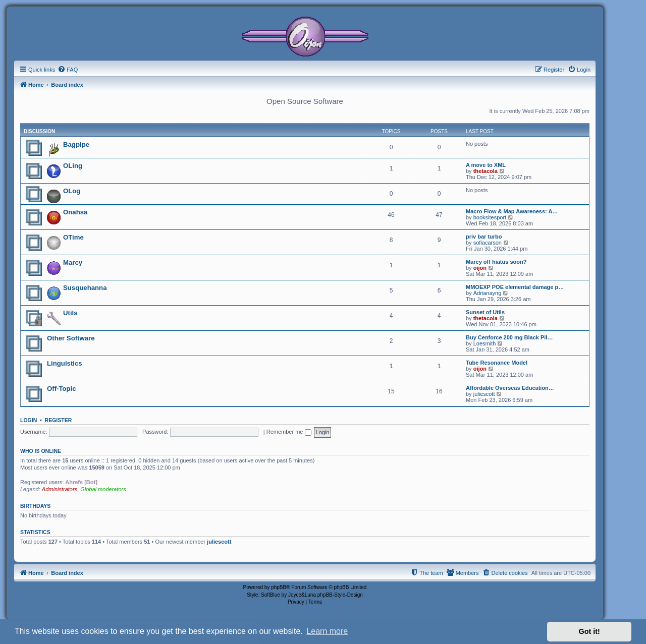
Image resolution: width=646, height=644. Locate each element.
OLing (73, 166)
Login (29, 420)
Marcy (73, 262)
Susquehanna (85, 288)
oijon (480, 268)
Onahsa (75, 212)
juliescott (484, 394)
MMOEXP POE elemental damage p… (515, 287)
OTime (73, 237)
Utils (70, 313)
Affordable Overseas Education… (510, 388)
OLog (72, 191)
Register (59, 420)
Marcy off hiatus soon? (496, 262)
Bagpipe (76, 144)
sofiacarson (488, 243)
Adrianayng (488, 293)
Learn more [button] (327, 631)
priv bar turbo (484, 237)
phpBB (279, 587)
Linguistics (65, 363)
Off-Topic (62, 389)
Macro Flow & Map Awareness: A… (512, 211)
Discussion (39, 131)
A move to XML (486, 165)
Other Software (71, 338)
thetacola (486, 171)
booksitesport (490, 217)
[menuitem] (68, 70)
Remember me (289, 432)
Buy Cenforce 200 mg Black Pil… (509, 337)
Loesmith (485, 343)
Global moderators (103, 489)
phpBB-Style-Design (340, 595)
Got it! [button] (589, 631)
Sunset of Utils (485, 312)
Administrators (60, 489)
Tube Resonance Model (497, 363)
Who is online (41, 451)
